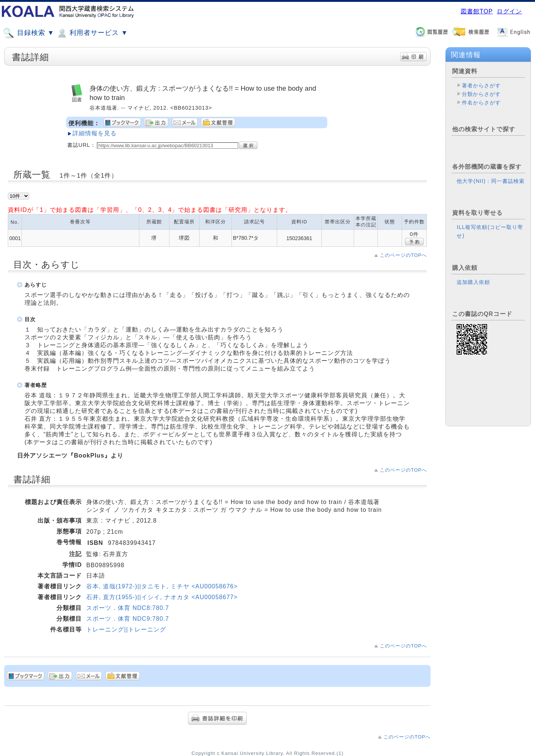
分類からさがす (481, 94)
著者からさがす (481, 85)
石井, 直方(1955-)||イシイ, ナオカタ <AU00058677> (162, 597)
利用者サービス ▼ (92, 33)
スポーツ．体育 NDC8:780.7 (128, 608)
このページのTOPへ (403, 255)
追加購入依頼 (473, 282)
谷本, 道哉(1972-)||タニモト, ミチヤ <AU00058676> (162, 586)
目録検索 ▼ (29, 33)
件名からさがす (481, 103)
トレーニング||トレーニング (126, 629)
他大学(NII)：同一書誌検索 (491, 181)
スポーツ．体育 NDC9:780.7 (128, 619)
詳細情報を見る (95, 133)
